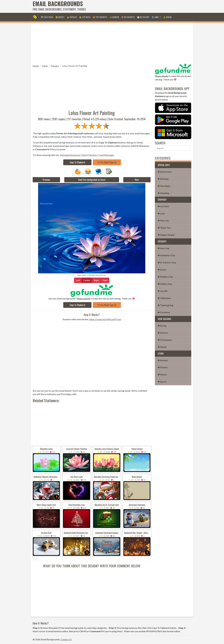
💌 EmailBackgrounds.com (96, 275)
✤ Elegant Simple (166, 235)
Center (87, 280)
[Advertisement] (139, 6)
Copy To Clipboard (77, 162)
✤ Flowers (163, 367)
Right (96, 280)
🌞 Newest (60, 17)
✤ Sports (162, 382)
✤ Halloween (164, 298)
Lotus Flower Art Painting (74, 66)
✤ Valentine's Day (166, 255)
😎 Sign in (167, 17)
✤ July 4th (163, 291)
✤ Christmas (164, 312)
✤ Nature (162, 374)
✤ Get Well (163, 206)
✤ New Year (164, 248)
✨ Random (114, 17)
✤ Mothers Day (165, 277)
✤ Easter (162, 270)
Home (36, 66)
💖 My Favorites (128, 17)
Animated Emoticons (70, 155)
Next (137, 180)
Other (45, 66)
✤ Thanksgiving (165, 305)
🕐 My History (143, 17)
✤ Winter (162, 347)
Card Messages (106, 155)
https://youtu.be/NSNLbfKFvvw (105, 319)
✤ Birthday (163, 179)
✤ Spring (162, 326)
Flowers (55, 66)
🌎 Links (155, 17)
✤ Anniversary (165, 172)
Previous (46, 180)
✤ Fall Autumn (165, 340)
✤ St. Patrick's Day (167, 262)
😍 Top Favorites (100, 17)
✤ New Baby (164, 186)
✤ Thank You (164, 228)
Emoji (85, 155)
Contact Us (66, 639)
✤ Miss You (163, 221)
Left (78, 280)
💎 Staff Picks (47, 17)
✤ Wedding (163, 193)
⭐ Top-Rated (85, 17)
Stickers (93, 155)
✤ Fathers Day (165, 284)
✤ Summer (163, 333)
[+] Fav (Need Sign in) (107, 162)
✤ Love (161, 213)
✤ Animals (163, 360)
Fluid (105, 280)
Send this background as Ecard (92, 180)
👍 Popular (72, 17)
